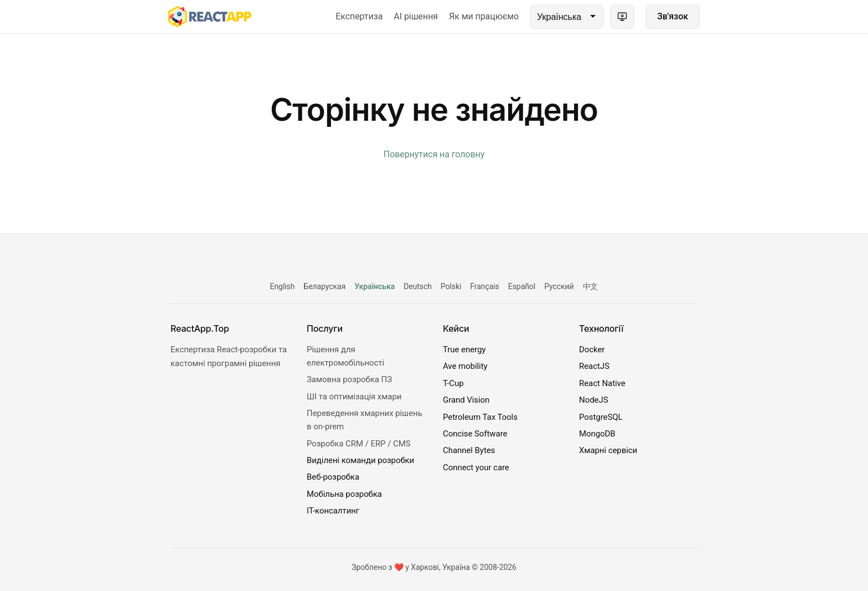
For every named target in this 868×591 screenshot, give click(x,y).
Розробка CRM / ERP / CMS (359, 444)
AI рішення (416, 16)
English (283, 286)
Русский (559, 286)
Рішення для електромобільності (345, 356)
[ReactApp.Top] (210, 17)
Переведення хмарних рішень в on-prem (365, 420)
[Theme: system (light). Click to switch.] (622, 17)
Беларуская (324, 286)
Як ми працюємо (484, 16)
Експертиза (359, 16)
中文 (591, 286)
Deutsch (418, 286)
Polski (451, 286)
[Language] (567, 17)
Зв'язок (673, 16)
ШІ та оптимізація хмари (354, 397)
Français (484, 286)
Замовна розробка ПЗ (349, 379)
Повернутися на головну (434, 154)
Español (522, 286)
